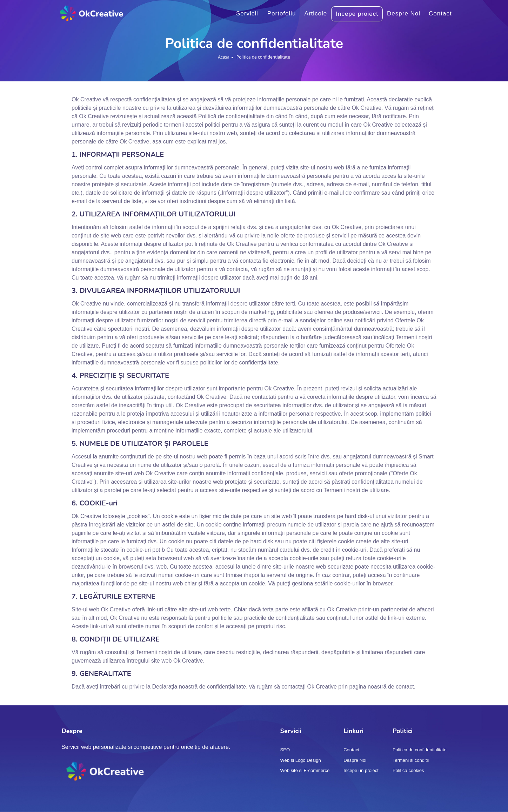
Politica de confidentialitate (420, 750)
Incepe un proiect (361, 770)
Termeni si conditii (411, 760)
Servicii (247, 14)
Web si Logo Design (301, 760)
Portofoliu (282, 14)
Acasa (224, 57)
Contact (440, 14)
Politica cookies (408, 770)
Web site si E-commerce (305, 770)
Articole (316, 14)
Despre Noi (404, 14)
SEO (285, 750)
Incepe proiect (357, 14)
